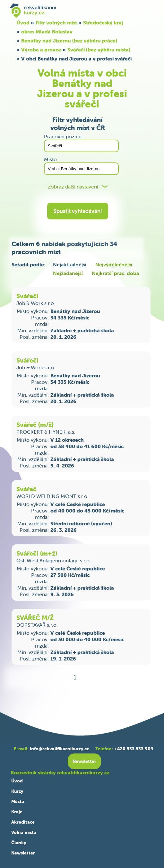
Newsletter (23, 853)
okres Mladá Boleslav (47, 32)
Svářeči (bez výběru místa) (99, 50)
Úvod (23, 23)
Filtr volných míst (56, 23)
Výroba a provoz (41, 50)
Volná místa (24, 832)
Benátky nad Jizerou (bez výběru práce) (69, 41)
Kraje (17, 812)
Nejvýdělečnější (114, 264)
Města (18, 801)
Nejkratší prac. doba (115, 273)
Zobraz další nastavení (73, 187)
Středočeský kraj (103, 23)
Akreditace (23, 822)
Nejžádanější (68, 273)
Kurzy (17, 791)
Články (19, 843)
